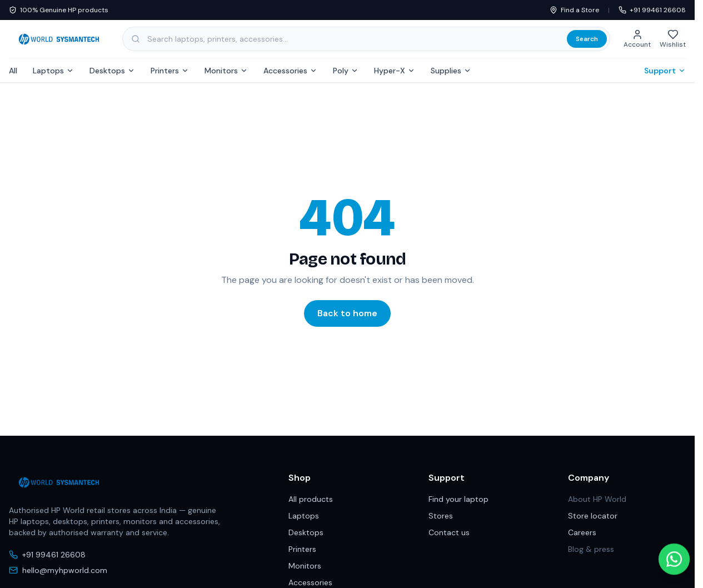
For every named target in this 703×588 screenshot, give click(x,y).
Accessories (290, 71)
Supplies (451, 71)
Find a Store (574, 10)
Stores (441, 516)
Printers (170, 71)
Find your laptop (458, 499)
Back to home (347, 313)
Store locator (593, 516)
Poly (346, 71)
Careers (582, 532)
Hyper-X (395, 71)
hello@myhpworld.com (58, 570)
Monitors (226, 71)
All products (311, 499)
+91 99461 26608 (652, 10)
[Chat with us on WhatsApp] (674, 554)
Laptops (53, 71)
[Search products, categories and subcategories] (366, 39)
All (13, 71)
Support (665, 71)
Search (587, 39)
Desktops (112, 71)
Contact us (449, 532)
